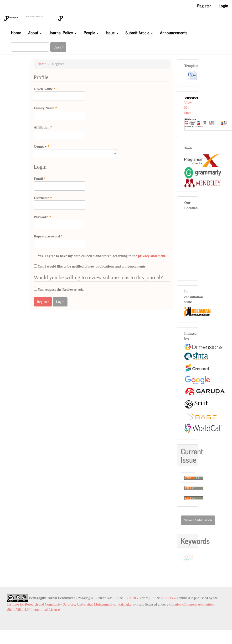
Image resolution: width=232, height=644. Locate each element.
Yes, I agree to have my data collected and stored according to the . (100, 256)
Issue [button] (112, 32)
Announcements (174, 32)
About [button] (35, 32)
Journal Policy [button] (63, 32)
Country (75, 151)
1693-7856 (132, 598)
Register (204, 5)
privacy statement (152, 256)
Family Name (60, 113)
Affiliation (60, 132)
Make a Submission (198, 520)
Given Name (60, 94)
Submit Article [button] (139, 32)
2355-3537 (169, 598)
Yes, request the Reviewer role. (59, 290)
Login (223, 5)
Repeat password (60, 241)
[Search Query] (30, 47)
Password (60, 222)
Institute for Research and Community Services (41, 604)
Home (16, 32)
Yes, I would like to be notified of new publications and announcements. (90, 266)
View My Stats (188, 108)
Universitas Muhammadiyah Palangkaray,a (108, 604)
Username (60, 203)
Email (60, 183)
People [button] (91, 32)
